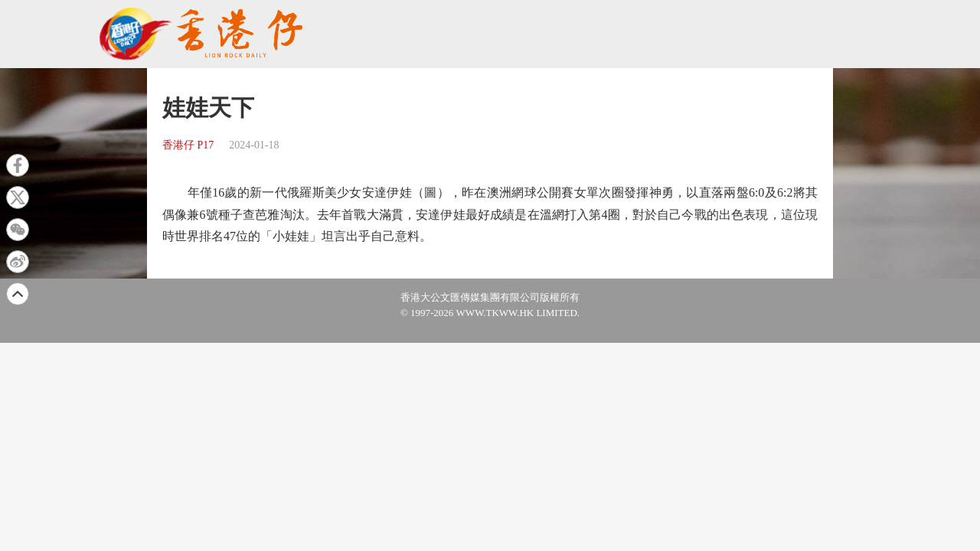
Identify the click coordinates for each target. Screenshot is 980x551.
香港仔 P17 (188, 145)
